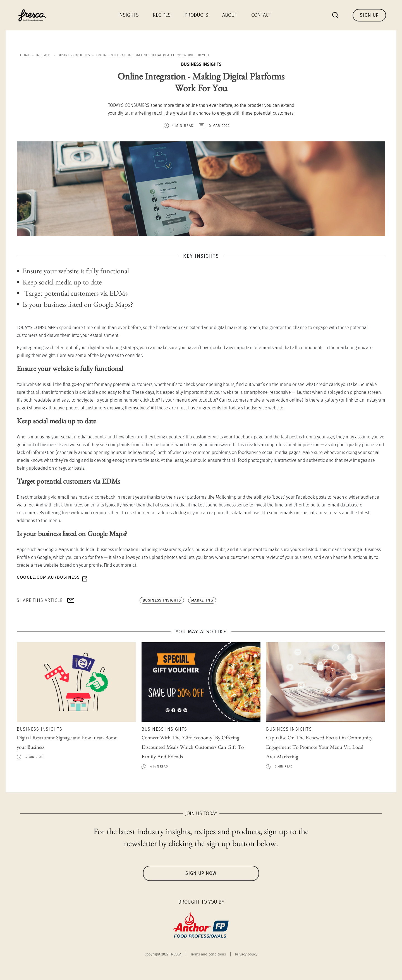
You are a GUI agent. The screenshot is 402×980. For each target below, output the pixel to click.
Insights (128, 15)
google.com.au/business (48, 577)
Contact (261, 15)
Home (25, 55)
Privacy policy (246, 954)
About (230, 15)
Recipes (162, 15)
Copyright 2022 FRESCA (163, 954)
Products (196, 15)
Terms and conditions (208, 954)
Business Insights (74, 55)
